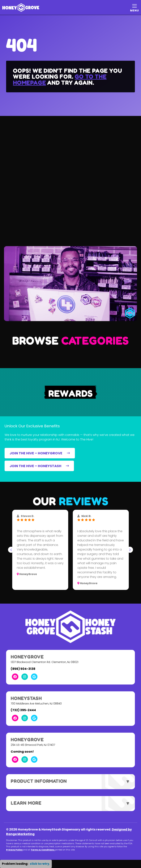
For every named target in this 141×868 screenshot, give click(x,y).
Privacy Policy (15, 850)
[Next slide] (130, 550)
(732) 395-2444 (23, 710)
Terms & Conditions (43, 850)
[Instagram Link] (25, 677)
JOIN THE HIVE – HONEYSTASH (39, 466)
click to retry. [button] (40, 864)
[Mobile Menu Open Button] (135, 7)
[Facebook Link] (15, 677)
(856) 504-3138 (23, 669)
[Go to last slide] (11, 550)
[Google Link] (34, 677)
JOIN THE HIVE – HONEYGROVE (40, 453)
